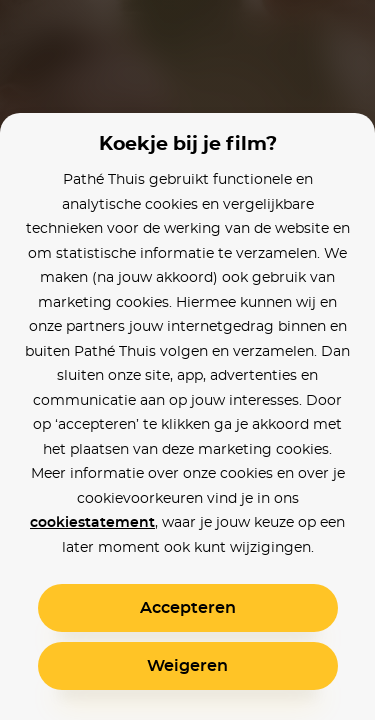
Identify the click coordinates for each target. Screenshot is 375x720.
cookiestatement (92, 523)
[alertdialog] (187, 360)
